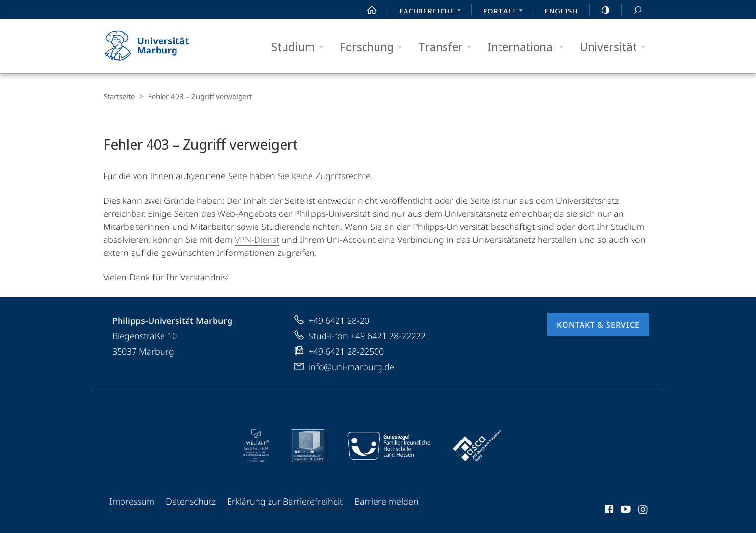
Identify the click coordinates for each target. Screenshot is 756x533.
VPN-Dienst (257, 239)
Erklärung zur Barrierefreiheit (285, 500)
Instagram (643, 510)
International (529, 47)
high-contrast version (600, 10)
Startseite (119, 96)
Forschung (374, 47)
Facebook (608, 510)
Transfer (448, 47)
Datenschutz (191, 500)
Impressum (132, 500)
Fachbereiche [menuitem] (433, 12)
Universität (616, 47)
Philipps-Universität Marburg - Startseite (155, 46)
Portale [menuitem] (506, 12)
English (561, 11)
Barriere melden (386, 500)
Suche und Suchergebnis (632, 10)
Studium (301, 47)
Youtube (625, 510)
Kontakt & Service (598, 324)
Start (366, 10)
